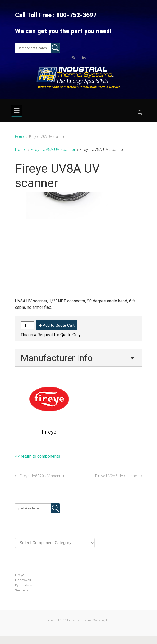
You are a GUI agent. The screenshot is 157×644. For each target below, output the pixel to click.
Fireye (20, 575)
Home (19, 137)
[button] (140, 114)
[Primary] (17, 111)
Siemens (22, 590)
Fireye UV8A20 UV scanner (42, 476)
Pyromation (24, 585)
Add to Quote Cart (59, 325)
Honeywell (23, 580)
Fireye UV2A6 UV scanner (117, 476)
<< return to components (38, 456)
